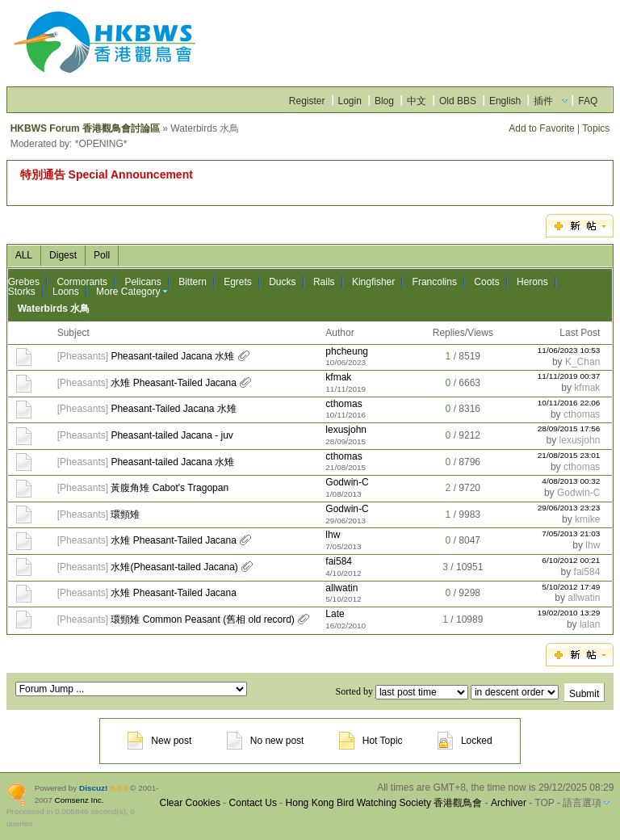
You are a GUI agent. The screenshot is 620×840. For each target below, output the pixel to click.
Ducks (282, 282)
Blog (384, 101)
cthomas (344, 404)
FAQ (588, 101)
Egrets (238, 282)
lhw (333, 535)
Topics (596, 128)
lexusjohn (346, 430)
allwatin (341, 588)
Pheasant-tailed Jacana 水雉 (172, 356)
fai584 (339, 561)
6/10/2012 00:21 (571, 560)
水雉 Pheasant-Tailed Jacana (173, 383)
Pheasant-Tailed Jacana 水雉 (173, 409)
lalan (590, 624)
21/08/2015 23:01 (569, 455)
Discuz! (93, 788)
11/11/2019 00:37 (569, 376)
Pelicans (142, 282)
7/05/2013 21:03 (571, 533)
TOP (544, 803)
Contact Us (253, 803)
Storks (22, 292)
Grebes (24, 282)
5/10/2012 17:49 (571, 587)
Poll (102, 255)
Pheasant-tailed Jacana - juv (172, 435)
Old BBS (458, 101)
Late (335, 614)
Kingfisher (373, 282)
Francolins (435, 282)
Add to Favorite (541, 128)
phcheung (347, 351)
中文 (417, 101)
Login (350, 101)
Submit (584, 694)
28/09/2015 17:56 (569, 428)
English (505, 101)
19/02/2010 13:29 (569, 613)
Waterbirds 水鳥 (54, 309)
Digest (63, 255)
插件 (543, 101)
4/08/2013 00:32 (571, 481)
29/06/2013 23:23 (569, 508)
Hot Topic (371, 741)
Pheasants (83, 356)
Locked (465, 741)
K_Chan (582, 362)
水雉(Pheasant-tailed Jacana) (174, 567)
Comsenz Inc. (80, 800)
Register (307, 101)
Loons (66, 292)
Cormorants (82, 282)
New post (159, 741)
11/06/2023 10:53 (569, 350)
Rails (324, 282)
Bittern (193, 282)
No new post (266, 741)
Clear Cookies (190, 803)
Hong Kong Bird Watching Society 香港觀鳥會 (384, 803)
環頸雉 (125, 514)
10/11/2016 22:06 (569, 403)
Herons (532, 282)
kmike (587, 519)
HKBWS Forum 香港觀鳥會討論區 (85, 128)
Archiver (509, 803)
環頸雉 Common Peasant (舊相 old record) (202, 619)
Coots (486, 282)
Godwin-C (347, 482)
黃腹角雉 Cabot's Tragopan (170, 488)
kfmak (338, 377)
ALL (24, 255)
